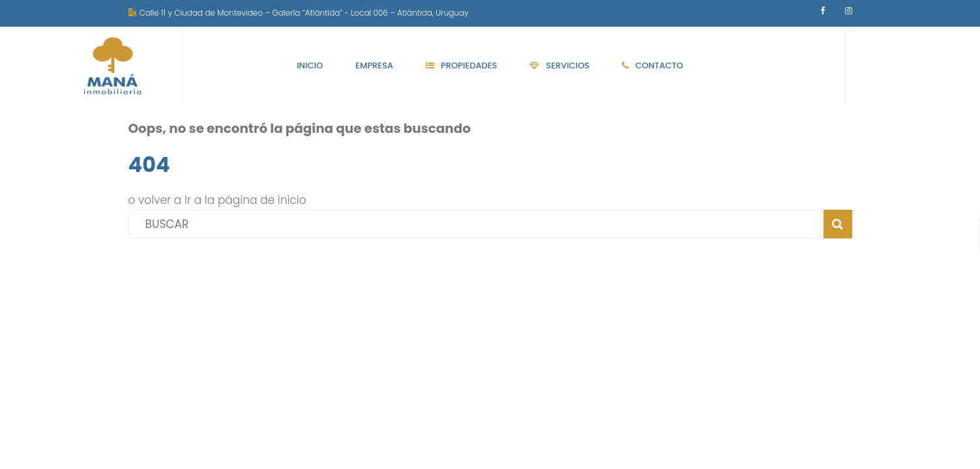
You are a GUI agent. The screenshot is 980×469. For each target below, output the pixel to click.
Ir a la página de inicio (245, 200)
